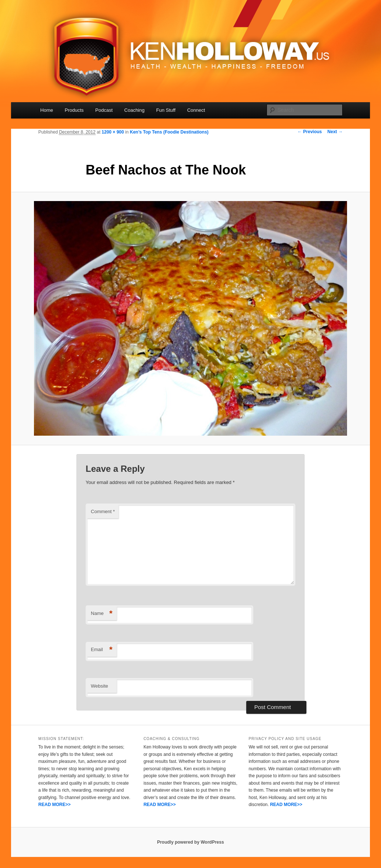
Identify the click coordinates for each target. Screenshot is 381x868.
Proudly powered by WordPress (190, 842)
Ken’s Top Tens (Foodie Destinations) (169, 132)
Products (74, 110)
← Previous (310, 132)
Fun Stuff (166, 110)
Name (102, 614)
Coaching (135, 110)
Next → (335, 132)
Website (99, 686)
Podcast (104, 110)
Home (47, 110)
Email (102, 650)
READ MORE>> (54, 805)
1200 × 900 (113, 132)
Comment (103, 511)
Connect (196, 110)
